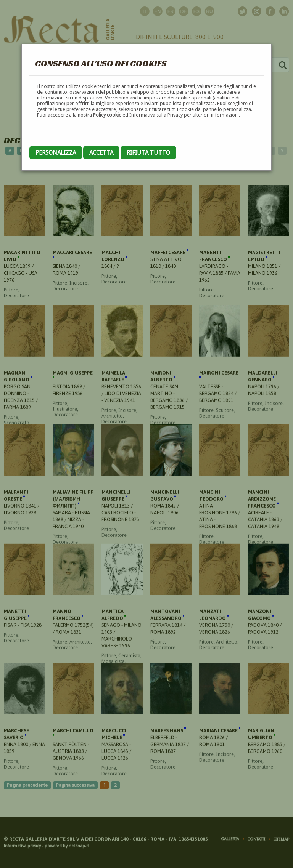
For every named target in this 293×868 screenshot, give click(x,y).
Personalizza (56, 153)
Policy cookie (107, 115)
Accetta (101, 153)
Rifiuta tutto (148, 153)
